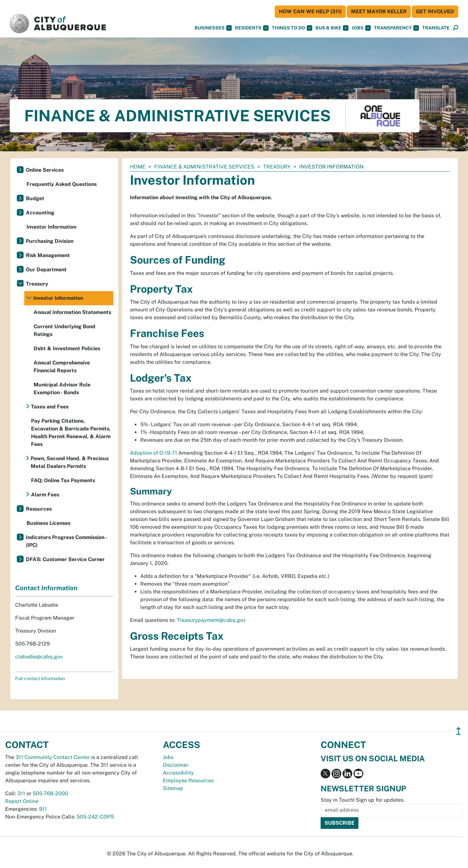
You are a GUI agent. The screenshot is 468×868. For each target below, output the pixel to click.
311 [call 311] (21, 793)
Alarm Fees (45, 495)
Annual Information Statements (72, 312)
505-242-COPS (95, 817)
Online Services (45, 170)
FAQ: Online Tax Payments (63, 480)
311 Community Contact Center (53, 757)
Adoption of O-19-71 (154, 453)
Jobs (361, 28)
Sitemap (173, 788)
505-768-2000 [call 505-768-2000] (50, 793)
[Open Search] (456, 28)
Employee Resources (188, 781)
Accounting (40, 213)
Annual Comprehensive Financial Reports (62, 367)
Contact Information (46, 588)
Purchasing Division (50, 241)
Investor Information (51, 227)
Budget (35, 198)
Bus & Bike (332, 28)
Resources (39, 509)
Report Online (22, 801)
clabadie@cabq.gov (39, 657)
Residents (252, 28)
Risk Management (48, 255)
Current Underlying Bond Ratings (64, 330)
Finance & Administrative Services (204, 167)
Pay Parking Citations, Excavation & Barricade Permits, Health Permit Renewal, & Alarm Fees (71, 433)
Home (138, 167)
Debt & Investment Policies (67, 348)
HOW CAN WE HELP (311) (310, 11)
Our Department (46, 270)
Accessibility (178, 773)
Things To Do (292, 28)
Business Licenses (48, 523)
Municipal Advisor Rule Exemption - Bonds (62, 389)
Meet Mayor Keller (379, 11)
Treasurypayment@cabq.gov (211, 620)
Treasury (277, 167)
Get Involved (435, 11)
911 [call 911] (43, 809)
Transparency (396, 28)
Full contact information (40, 678)
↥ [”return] (458, 731)
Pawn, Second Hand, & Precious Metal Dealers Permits (70, 462)
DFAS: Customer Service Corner (65, 559)
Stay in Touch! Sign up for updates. (363, 800)
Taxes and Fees (50, 407)
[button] (436, 28)
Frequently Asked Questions (62, 184)
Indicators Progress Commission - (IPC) (66, 541)
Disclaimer (176, 765)
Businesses (213, 28)
